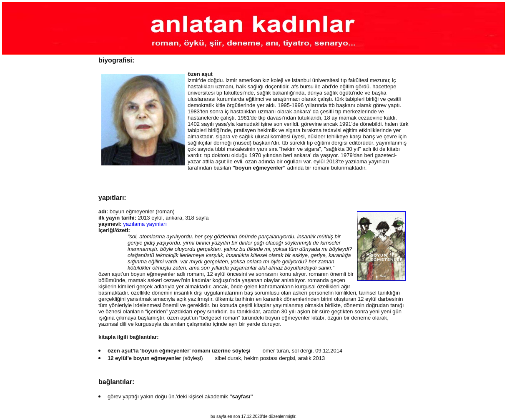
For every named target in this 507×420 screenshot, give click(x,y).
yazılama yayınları (145, 224)
